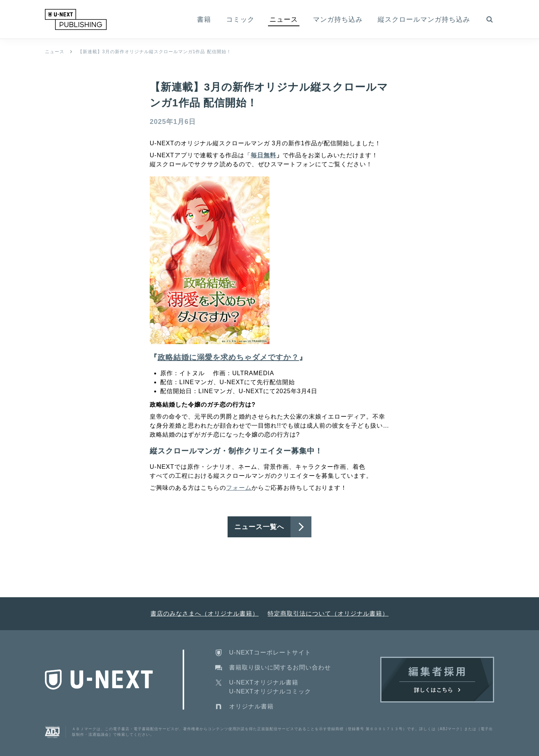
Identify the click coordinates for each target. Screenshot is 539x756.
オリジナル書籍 (251, 706)
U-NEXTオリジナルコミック (270, 691)
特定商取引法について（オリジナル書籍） (328, 614)
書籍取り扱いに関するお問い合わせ (280, 667)
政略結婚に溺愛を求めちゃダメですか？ (228, 357)
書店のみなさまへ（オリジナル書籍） (205, 614)
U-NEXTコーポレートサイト (270, 652)
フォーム (239, 488)
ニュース (55, 52)
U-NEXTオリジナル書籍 (264, 682)
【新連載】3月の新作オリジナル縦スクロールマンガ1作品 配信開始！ (155, 52)
